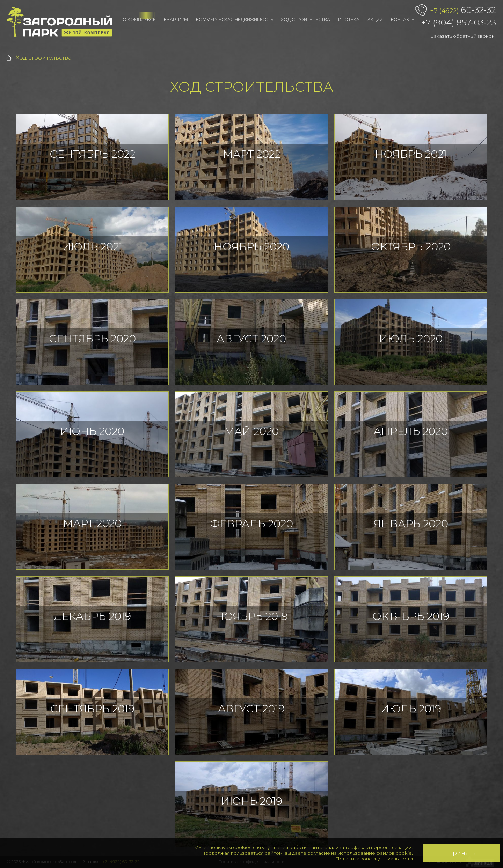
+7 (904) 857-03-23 (459, 23)
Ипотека (349, 19)
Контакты (403, 19)
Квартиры (176, 19)
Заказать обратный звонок (463, 36)
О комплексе (139, 19)
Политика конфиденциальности (374, 859)
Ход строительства (305, 19)
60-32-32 (463, 10)
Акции (375, 19)
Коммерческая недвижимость (235, 19)
